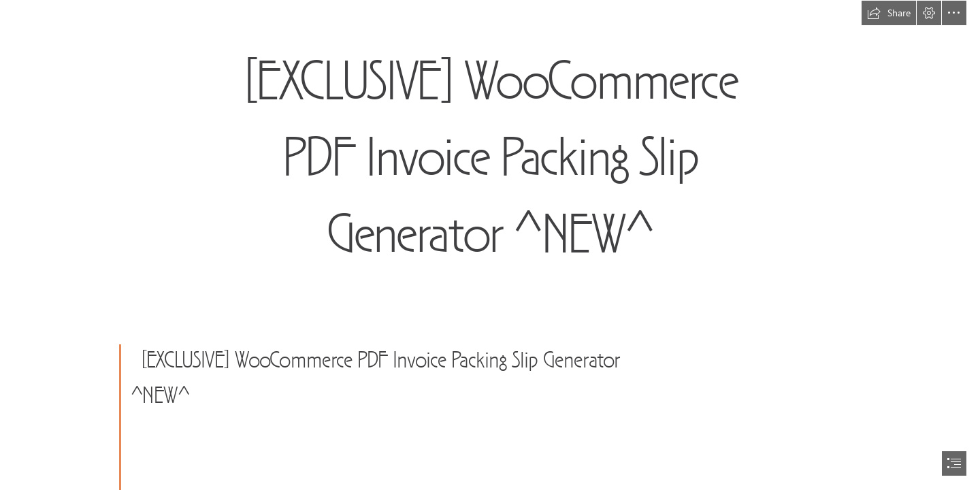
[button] (889, 13)
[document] (490, 245)
